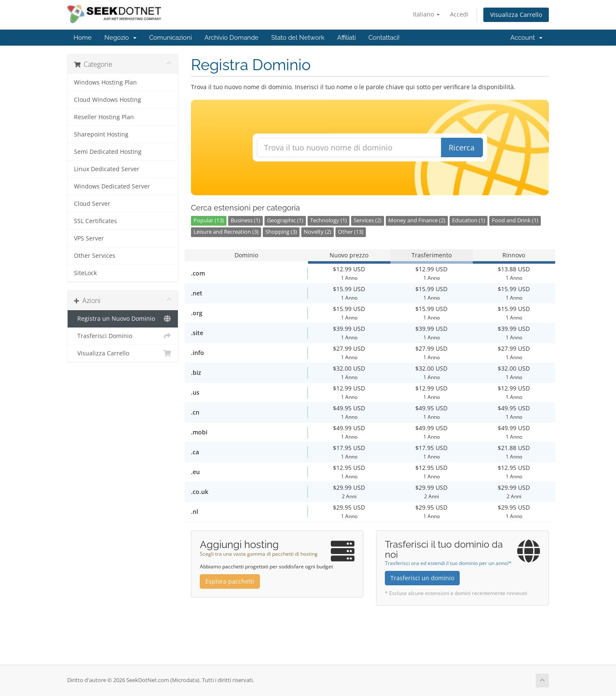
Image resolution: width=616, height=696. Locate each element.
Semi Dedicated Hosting (108, 152)
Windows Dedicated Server (112, 186)
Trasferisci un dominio (422, 578)
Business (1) (245, 220)
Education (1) (469, 220)
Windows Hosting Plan (105, 82)
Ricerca (462, 147)
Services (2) (368, 220)
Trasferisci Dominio (123, 336)
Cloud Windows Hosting (108, 100)
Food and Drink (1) (515, 220)
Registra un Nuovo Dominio (123, 319)
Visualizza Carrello (516, 15)
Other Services (95, 256)
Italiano (426, 14)
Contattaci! (384, 38)
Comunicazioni (170, 38)
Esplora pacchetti (230, 581)
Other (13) (351, 232)
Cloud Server (92, 204)
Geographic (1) (285, 220)
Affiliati (346, 38)
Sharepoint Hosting (101, 134)
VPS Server (89, 238)
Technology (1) (328, 220)
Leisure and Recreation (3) (226, 232)
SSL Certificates (95, 221)
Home (83, 38)
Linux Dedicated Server (107, 169)
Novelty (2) (318, 232)
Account (526, 38)
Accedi (459, 14)
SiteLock (85, 273)
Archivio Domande (232, 38)
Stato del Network (298, 38)
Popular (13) (209, 220)
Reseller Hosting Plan (104, 117)
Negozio (120, 38)
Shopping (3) (281, 232)
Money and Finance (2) (417, 220)
